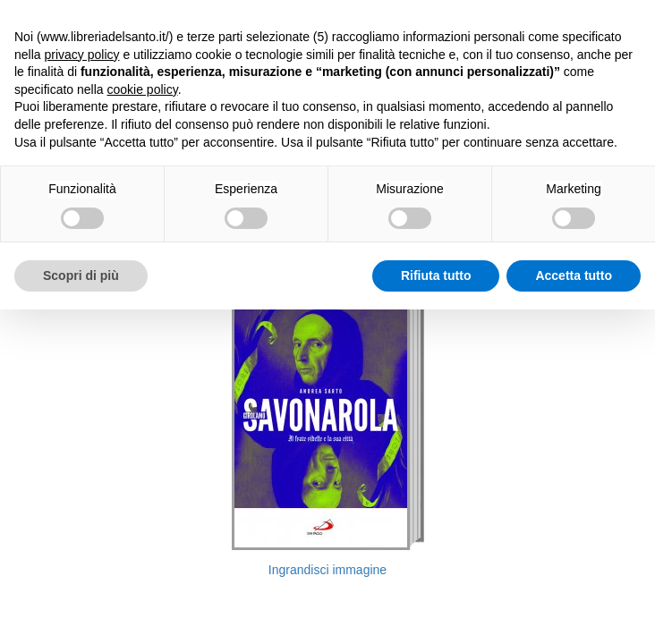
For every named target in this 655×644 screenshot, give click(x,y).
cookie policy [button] (143, 89)
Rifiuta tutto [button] (436, 275)
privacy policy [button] (81, 55)
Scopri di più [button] (81, 275)
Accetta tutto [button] (574, 275)
